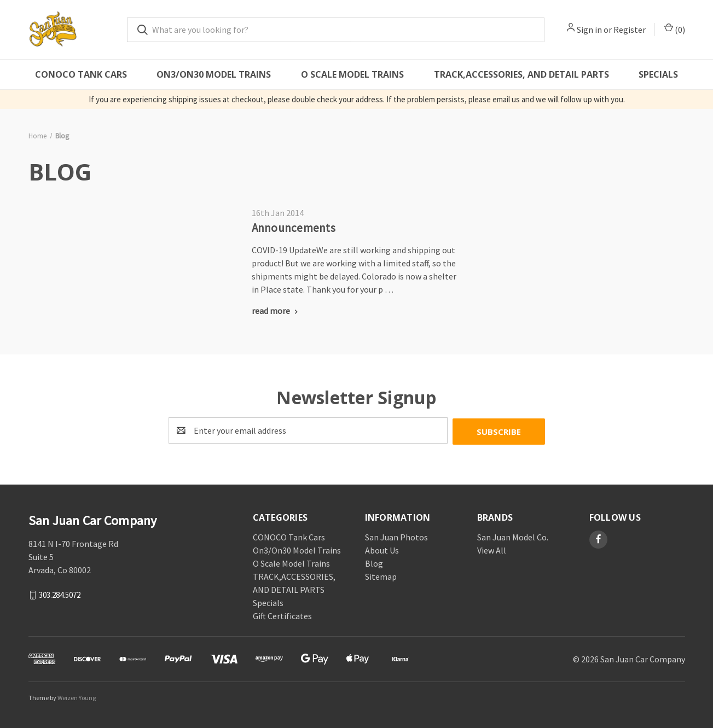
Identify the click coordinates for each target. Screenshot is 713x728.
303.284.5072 (60, 593)
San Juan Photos (396, 536)
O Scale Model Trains (352, 74)
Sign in (589, 30)
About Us (382, 549)
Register (630, 30)
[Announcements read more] (276, 311)
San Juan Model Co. (513, 536)
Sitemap (381, 575)
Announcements (294, 228)
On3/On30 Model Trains (214, 74)
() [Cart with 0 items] (675, 29)
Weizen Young (77, 697)
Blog (374, 562)
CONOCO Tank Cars (81, 74)
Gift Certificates (282, 615)
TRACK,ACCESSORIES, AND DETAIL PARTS (521, 74)
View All (492, 549)
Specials (658, 74)
